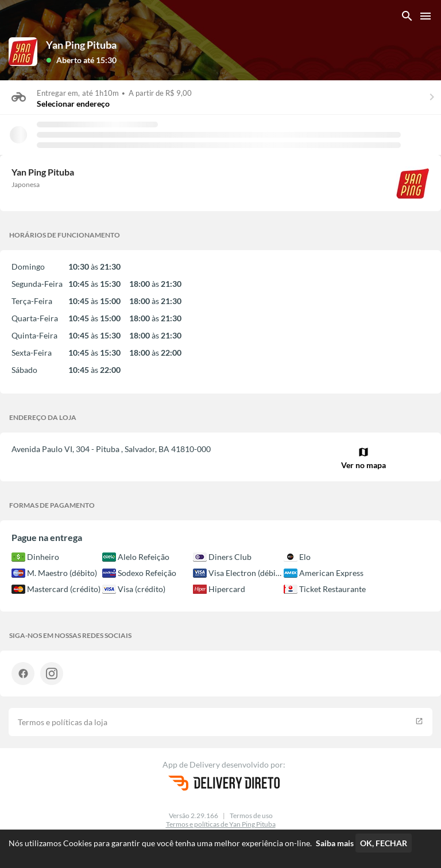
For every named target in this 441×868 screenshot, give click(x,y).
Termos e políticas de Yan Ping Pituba (221, 824)
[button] (81, 59)
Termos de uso (251, 816)
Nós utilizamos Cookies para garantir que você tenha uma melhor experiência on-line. (181, 843)
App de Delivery (192, 764)
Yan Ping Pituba (81, 45)
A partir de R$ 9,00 (160, 93)
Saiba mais (335, 843)
